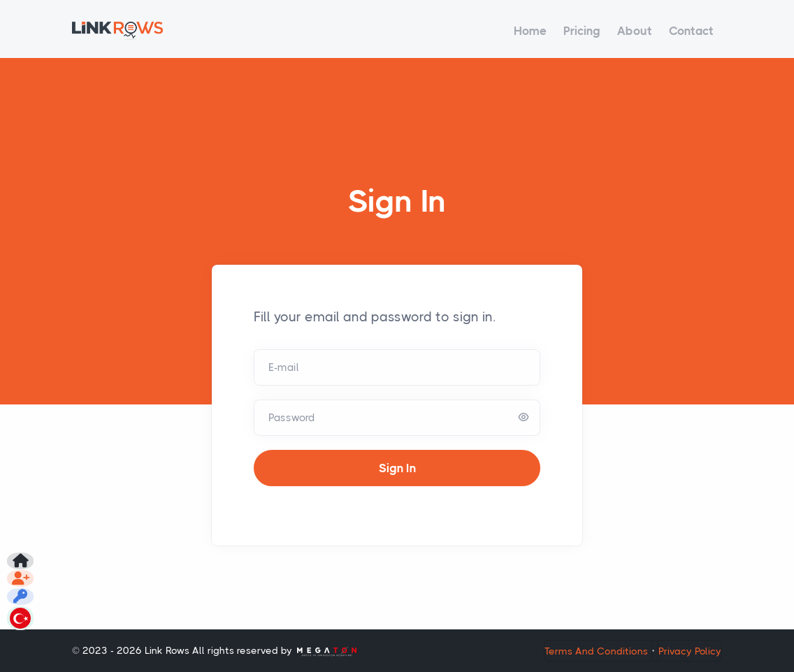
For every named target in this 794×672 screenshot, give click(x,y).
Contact (691, 31)
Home (530, 31)
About (635, 31)
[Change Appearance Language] (22, 615)
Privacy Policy (690, 651)
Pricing (582, 31)
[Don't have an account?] (22, 548)
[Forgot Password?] (22, 581)
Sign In (397, 468)
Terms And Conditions (596, 651)
